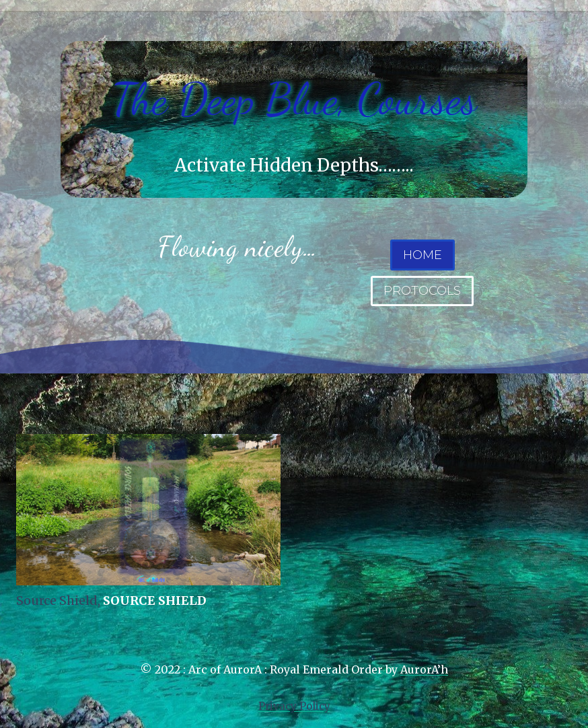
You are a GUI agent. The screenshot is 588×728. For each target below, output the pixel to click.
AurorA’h (424, 669)
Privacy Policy (294, 706)
